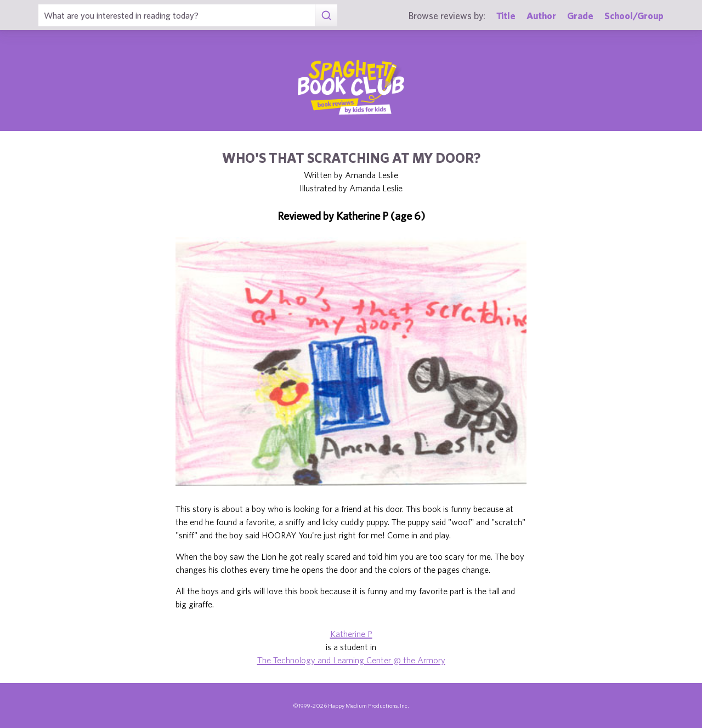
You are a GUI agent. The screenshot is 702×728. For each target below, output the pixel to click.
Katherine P (351, 634)
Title (506, 16)
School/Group (634, 16)
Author (541, 16)
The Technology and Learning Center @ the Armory (351, 660)
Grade (580, 16)
